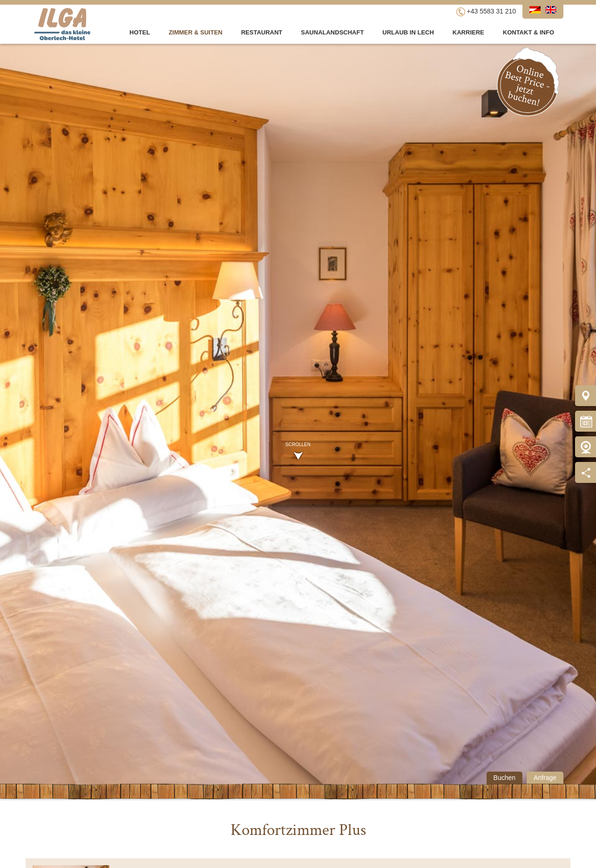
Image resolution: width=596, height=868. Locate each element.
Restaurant (262, 32)
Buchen (505, 778)
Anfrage (545, 778)
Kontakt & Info (528, 32)
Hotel (140, 32)
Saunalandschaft (332, 32)
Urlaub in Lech (408, 32)
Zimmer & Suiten (196, 32)
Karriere (468, 32)
